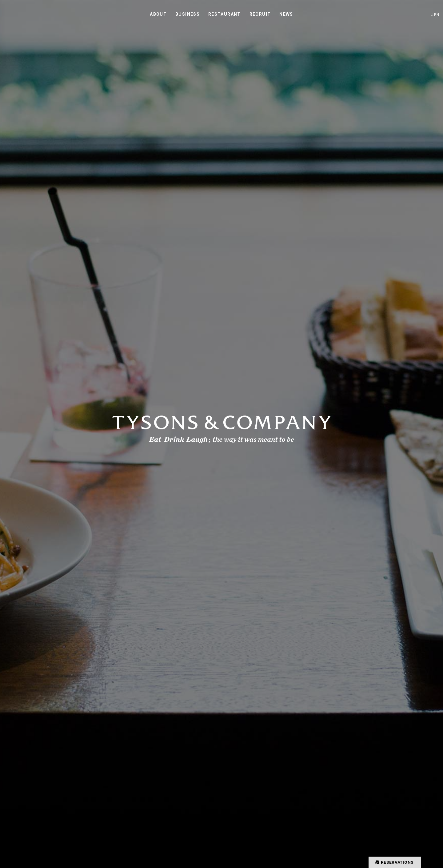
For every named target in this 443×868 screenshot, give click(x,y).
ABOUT (158, 14)
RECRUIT (260, 14)
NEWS (286, 14)
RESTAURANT (225, 14)
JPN (435, 14)
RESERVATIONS (393, 862)
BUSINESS (188, 14)
